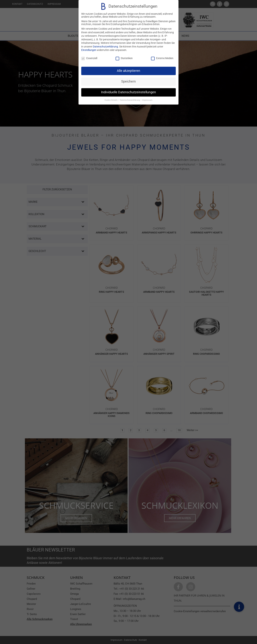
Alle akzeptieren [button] (128, 71)
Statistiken (124, 58)
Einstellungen (89, 50)
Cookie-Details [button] (111, 100)
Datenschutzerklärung (105, 47)
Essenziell (89, 58)
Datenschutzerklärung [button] (130, 100)
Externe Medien (162, 58)
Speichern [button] (128, 81)
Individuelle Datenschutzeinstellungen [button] (128, 92)
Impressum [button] (147, 100)
